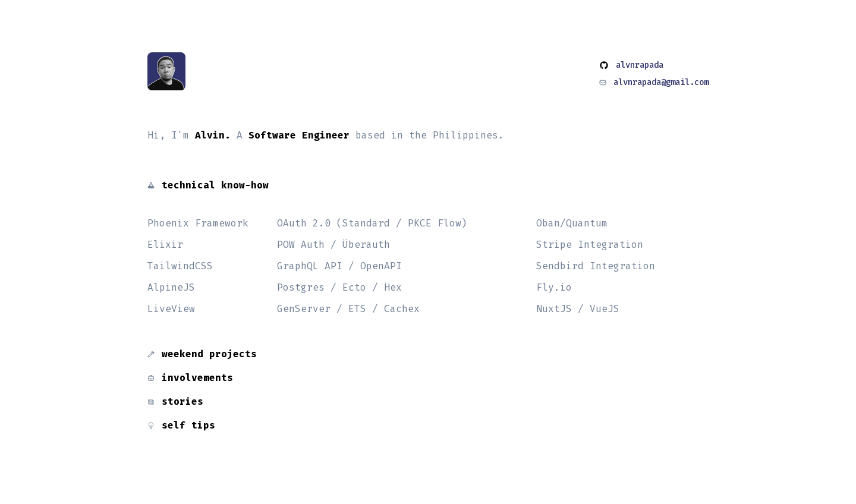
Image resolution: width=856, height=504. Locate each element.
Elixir (165, 245)
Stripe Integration (590, 245)
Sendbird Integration (596, 266)
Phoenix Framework (198, 223)
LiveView (171, 309)
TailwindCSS (180, 266)
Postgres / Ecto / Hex (339, 287)
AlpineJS (171, 287)
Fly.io (554, 287)
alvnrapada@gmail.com (661, 82)
